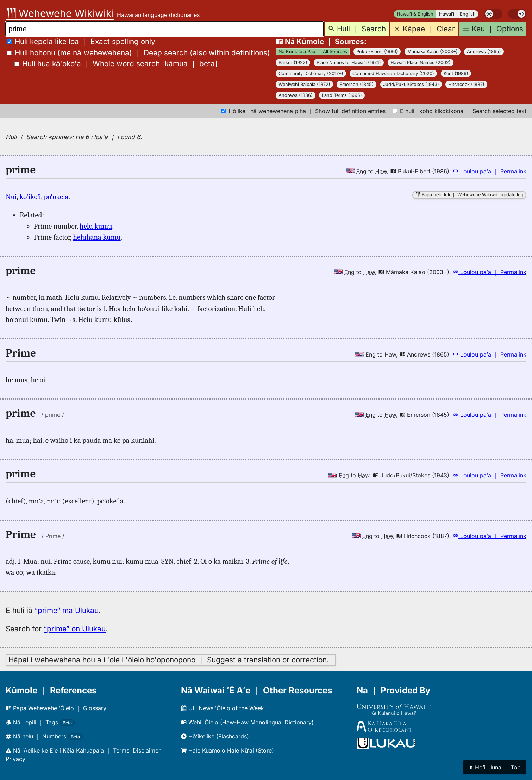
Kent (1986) (456, 73)
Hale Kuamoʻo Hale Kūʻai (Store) (227, 750)
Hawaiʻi (447, 14)
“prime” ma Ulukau (67, 610)
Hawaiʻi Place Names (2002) (421, 63)
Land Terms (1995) (342, 95)
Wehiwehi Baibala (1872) (304, 84)
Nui (11, 197)
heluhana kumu (97, 237)
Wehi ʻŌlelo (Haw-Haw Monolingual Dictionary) (247, 722)
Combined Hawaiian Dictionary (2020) (393, 73)
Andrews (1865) (484, 52)
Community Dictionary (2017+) (311, 73)
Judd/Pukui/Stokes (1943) (411, 84)
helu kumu (96, 226)
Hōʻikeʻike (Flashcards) (215, 736)
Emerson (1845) (356, 84)
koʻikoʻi (30, 197)
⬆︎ (495, 767)
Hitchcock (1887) (466, 84)
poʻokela (56, 197)
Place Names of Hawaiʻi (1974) (349, 63)
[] (116, 64)
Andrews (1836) (296, 95)
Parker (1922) (293, 63)
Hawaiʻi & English (415, 14)
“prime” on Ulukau (75, 629)
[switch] (493, 14)
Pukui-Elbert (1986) (377, 52)
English (468, 14)
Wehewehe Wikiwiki (60, 13)
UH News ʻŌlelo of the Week (223, 708)
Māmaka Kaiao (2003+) (433, 52)
